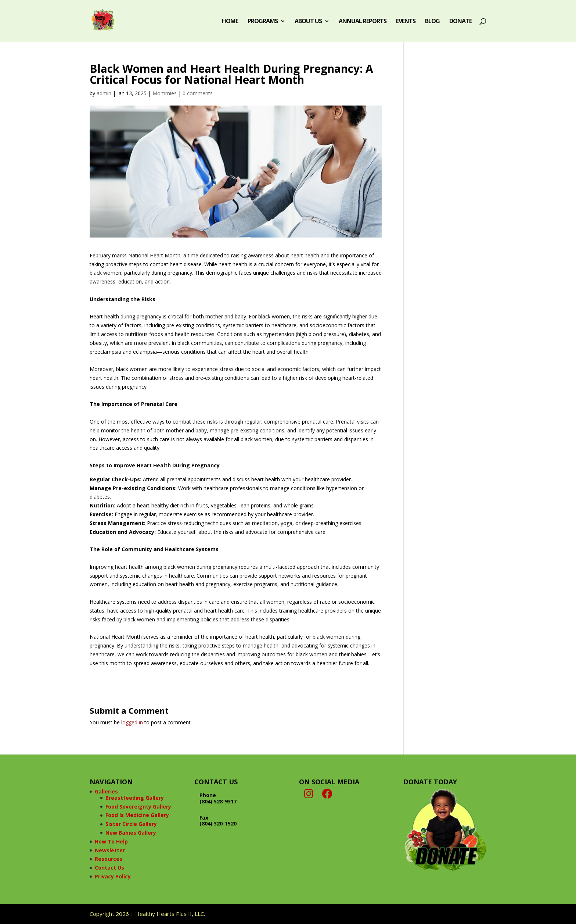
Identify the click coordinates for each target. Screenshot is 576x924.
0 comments (198, 93)
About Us (308, 22)
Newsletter (110, 850)
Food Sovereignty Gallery (138, 807)
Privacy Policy (113, 876)
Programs (263, 22)
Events (406, 22)
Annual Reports (363, 22)
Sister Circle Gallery (131, 824)
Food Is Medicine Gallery (137, 815)
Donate (460, 22)
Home (230, 22)
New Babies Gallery (131, 833)
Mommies (165, 93)
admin (104, 93)
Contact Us (109, 868)
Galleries (106, 791)
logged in (132, 722)
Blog (432, 22)
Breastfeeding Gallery (135, 798)
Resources (109, 859)
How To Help (111, 841)
